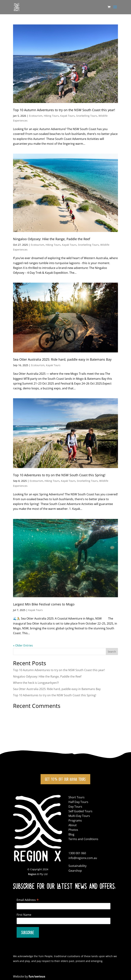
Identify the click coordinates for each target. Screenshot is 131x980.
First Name (24, 915)
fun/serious (37, 976)
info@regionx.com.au (83, 858)
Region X (33, 874)
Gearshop (75, 871)
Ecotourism (36, 116)
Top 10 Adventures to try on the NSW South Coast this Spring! (59, 475)
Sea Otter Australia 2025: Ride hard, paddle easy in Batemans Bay (62, 359)
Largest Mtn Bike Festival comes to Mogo (44, 604)
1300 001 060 (77, 853)
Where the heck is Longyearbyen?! (36, 683)
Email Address (28, 900)
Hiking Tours (51, 116)
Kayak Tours (67, 116)
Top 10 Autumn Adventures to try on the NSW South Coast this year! (64, 110)
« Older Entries (23, 645)
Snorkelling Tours (87, 116)
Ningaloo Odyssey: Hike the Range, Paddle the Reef (52, 239)
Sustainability (77, 866)
